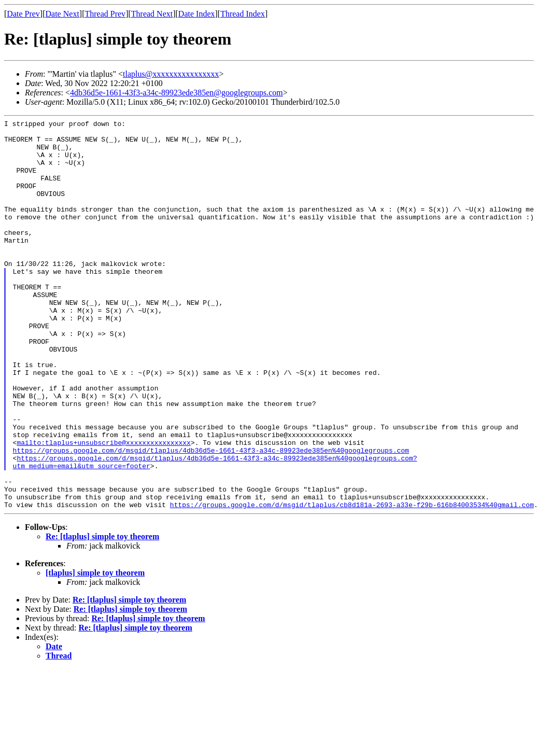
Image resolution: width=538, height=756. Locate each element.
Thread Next (152, 14)
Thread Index (243, 14)
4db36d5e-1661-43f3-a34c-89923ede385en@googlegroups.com (176, 93)
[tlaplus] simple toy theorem (95, 650)
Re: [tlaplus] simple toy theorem (102, 614)
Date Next (62, 14)
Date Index (197, 14)
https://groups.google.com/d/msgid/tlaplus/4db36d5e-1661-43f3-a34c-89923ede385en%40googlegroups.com (211, 517)
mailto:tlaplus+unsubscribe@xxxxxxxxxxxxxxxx (103, 508)
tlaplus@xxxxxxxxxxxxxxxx (171, 74)
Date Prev (23, 14)
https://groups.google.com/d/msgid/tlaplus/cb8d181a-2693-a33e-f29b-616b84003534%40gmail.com (352, 582)
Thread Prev (105, 14)
